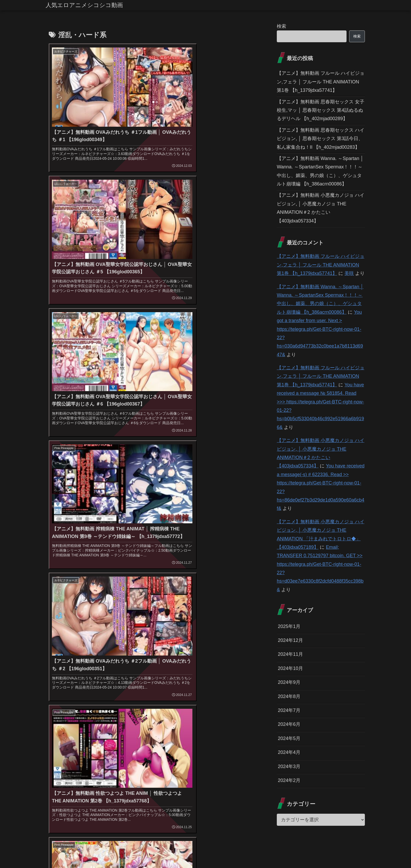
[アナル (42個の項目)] (182, 700)
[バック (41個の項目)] (221, 700)
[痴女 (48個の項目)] (200, 691)
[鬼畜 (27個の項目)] (131, 718)
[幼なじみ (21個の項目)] (160, 727)
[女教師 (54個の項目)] (131, 691)
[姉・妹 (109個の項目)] (162, 683)
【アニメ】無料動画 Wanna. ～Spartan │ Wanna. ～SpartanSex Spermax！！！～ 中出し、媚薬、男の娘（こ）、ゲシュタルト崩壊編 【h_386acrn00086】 (320, 171)
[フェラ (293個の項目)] (167, 674)
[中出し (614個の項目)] (104, 674)
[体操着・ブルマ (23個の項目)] (97, 727)
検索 (282, 26)
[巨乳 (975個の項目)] (86, 674)
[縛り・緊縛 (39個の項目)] (133, 709)
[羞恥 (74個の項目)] (232, 683)
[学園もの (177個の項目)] (188, 674)
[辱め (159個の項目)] (207, 674)
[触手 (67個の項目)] (250, 683)
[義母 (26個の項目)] (179, 718)
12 (168, 751)
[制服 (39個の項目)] (182, 709)
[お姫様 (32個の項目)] (228, 709)
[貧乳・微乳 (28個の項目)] (90, 718)
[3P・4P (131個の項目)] (84, 683)
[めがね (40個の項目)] (60, 709)
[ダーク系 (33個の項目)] (204, 709)
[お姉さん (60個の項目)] (107, 691)
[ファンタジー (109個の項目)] (188, 683)
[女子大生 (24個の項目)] (247, 718)
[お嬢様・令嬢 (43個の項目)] (122, 700)
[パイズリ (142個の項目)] (61, 683)
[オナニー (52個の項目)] (178, 691)
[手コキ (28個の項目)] (113, 718)
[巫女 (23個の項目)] (62, 727)
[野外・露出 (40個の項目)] (245, 700)
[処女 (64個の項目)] (58, 691)
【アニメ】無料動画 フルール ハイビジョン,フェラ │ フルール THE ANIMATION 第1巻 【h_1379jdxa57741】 (321, 82)
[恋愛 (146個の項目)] (250, 674)
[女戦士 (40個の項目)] (82, 709)
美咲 (349, 273)
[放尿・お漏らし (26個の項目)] (203, 718)
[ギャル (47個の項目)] (221, 691)
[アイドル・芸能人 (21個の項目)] (199, 727)
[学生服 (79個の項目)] (213, 683)
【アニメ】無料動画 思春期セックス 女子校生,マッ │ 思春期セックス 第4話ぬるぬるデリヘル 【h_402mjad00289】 (321, 110)
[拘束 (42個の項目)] (201, 700)
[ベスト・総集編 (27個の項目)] (155, 718)
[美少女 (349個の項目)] (124, 674)
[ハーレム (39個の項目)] (106, 709)
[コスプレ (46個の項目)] (246, 691)
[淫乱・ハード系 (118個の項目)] (135, 683)
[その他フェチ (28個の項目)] (63, 718)
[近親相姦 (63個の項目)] (81, 691)
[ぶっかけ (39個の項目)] (160, 709)
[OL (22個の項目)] (131, 727)
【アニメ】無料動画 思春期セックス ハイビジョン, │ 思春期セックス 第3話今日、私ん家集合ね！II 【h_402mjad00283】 (321, 139)
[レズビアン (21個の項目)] (240, 727)
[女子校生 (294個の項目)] (145, 674)
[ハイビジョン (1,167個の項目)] (63, 674)
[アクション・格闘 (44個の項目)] (67, 700)
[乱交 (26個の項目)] (228, 718)
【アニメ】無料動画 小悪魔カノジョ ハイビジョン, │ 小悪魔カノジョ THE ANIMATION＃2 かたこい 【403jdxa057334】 (321, 208)
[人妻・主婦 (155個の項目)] (229, 674)
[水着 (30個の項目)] (249, 709)
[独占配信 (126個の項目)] (107, 683)
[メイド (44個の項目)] (96, 700)
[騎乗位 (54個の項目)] (154, 691)
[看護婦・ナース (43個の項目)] (154, 700)
